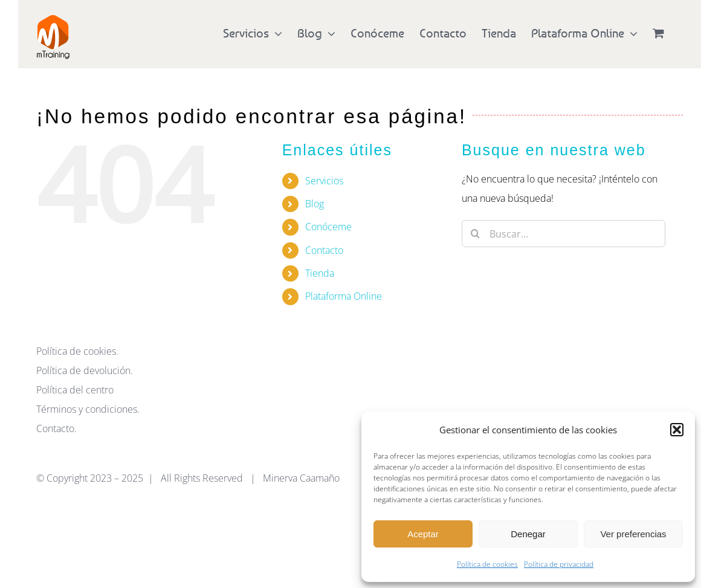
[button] (677, 430)
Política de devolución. (85, 370)
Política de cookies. (77, 351)
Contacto (324, 250)
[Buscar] (475, 234)
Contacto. (57, 428)
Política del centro (75, 390)
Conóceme (328, 227)
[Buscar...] (564, 234)
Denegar (528, 534)
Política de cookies (487, 564)
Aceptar (423, 534)
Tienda (320, 273)
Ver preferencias (633, 534)
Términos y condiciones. (88, 409)
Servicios (324, 181)
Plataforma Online (344, 296)
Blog (315, 204)
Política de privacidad (559, 564)
